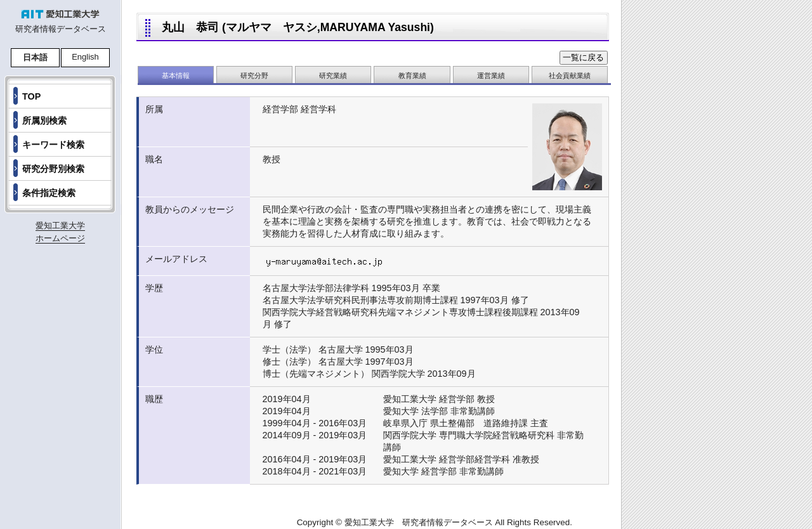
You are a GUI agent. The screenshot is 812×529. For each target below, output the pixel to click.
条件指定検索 (49, 193)
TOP (31, 96)
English (85, 57)
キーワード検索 (53, 145)
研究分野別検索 (53, 169)
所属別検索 (44, 121)
